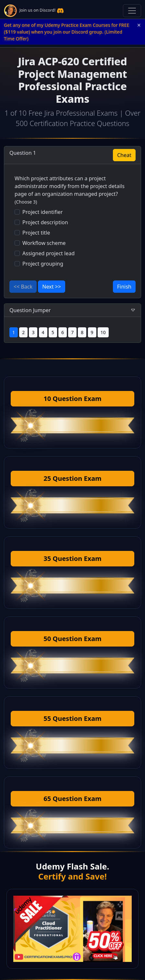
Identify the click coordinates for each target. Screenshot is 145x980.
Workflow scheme (44, 243)
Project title (36, 233)
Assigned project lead (48, 253)
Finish (124, 287)
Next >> (52, 287)
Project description (45, 222)
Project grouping (43, 264)
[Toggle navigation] (132, 11)
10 (103, 332)
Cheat (124, 155)
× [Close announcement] (139, 25)
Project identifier (42, 212)
